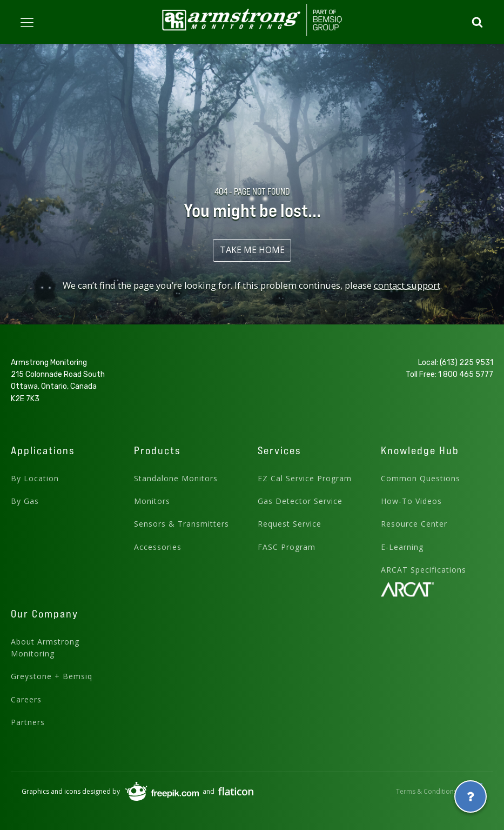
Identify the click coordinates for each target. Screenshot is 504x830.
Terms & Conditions (426, 791)
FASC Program (287, 547)
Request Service (290, 524)
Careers (26, 699)
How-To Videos (411, 501)
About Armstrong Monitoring (45, 648)
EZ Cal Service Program (305, 478)
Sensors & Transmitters (182, 524)
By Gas (25, 501)
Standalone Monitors (176, 478)
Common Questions (421, 478)
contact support (407, 285)
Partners (28, 722)
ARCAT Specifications (424, 570)
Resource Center (414, 524)
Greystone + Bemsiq (52, 676)
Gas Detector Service (300, 501)
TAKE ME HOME (252, 250)
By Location (35, 478)
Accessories (158, 547)
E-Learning (402, 547)
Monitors (152, 501)
